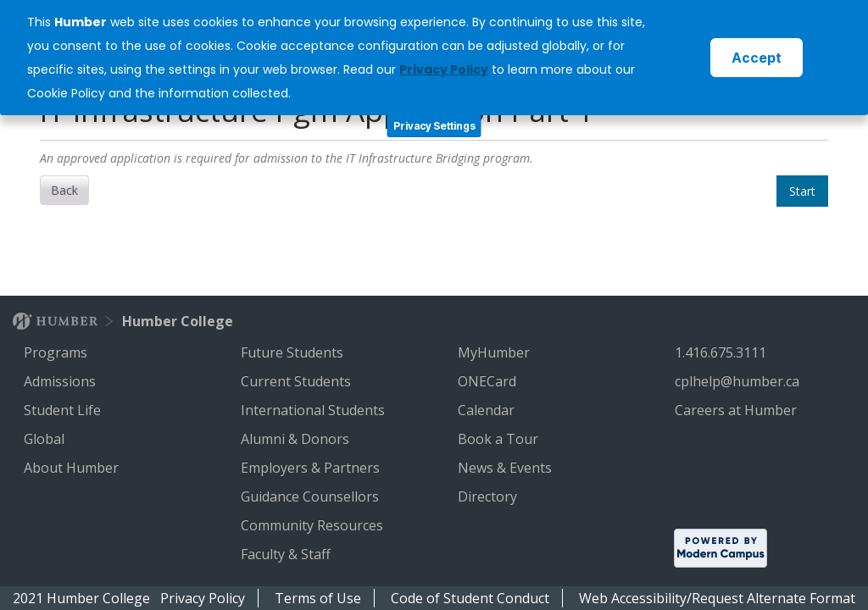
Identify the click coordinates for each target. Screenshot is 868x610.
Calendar (488, 410)
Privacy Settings (434, 126)
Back (64, 190)
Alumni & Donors (297, 439)
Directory (489, 496)
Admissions (61, 381)
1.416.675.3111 (722, 352)
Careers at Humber (737, 410)
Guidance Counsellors (312, 496)
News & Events (506, 468)
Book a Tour (500, 439)
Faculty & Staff (287, 554)
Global (46, 439)
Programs (57, 352)
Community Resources (314, 525)
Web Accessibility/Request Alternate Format (717, 598)
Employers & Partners (312, 468)
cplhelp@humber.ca (739, 381)
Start (802, 191)
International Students (314, 410)
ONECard (489, 381)
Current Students (298, 381)
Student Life (64, 410)
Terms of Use (318, 598)
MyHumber (495, 352)
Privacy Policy (203, 598)
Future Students (294, 352)
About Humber (73, 468)
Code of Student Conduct (470, 598)
